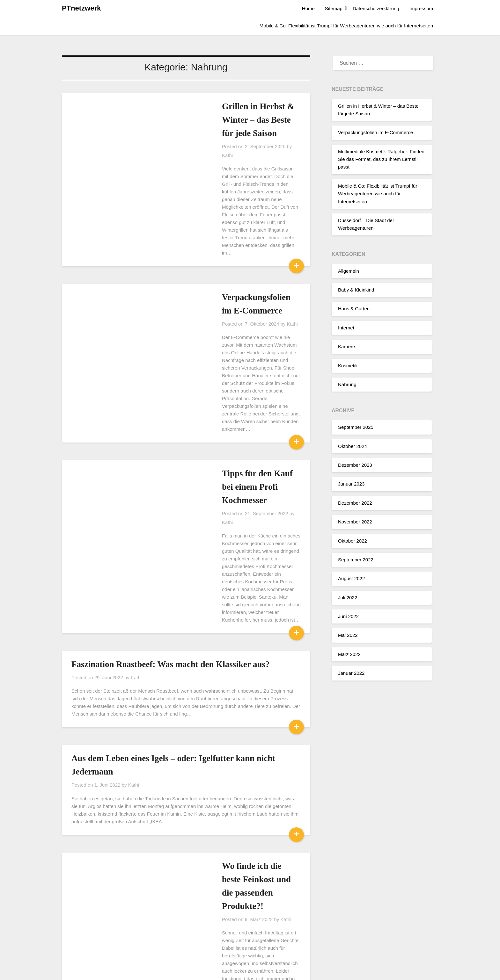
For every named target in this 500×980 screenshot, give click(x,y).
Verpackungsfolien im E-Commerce (375, 132)
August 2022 (351, 578)
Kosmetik (348, 366)
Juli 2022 (348, 598)
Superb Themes (283, 971)
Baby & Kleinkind (356, 290)
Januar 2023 (351, 484)
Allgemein (349, 271)
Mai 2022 (348, 635)
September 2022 (356, 560)
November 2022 (355, 522)
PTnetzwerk (81, 8)
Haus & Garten (354, 309)
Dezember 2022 (355, 503)
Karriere (346, 346)
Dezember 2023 (355, 465)
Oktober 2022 (353, 541)
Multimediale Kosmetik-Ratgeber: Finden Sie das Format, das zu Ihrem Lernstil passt (381, 159)
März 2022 (349, 654)
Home (308, 8)
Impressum (421, 8)
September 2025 (356, 427)
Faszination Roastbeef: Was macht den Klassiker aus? (171, 513)
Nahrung (347, 384)
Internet (346, 328)
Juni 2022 (348, 616)
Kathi (247, 133)
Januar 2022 (351, 673)
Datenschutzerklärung (376, 8)
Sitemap (334, 8)
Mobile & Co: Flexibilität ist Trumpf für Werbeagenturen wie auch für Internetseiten (346, 26)
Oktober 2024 (353, 446)
